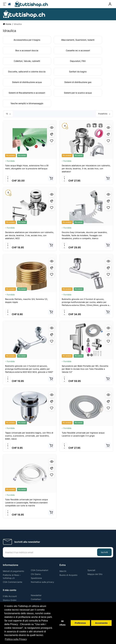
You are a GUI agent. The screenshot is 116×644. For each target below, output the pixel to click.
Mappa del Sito (95, 574)
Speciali (91, 570)
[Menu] (5, 4)
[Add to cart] (51, 178)
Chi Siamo (36, 574)
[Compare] (52, 134)
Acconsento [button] (101, 623)
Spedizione (36, 578)
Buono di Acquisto (68, 575)
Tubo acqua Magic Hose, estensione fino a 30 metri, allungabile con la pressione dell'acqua (27, 167)
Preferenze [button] (80, 623)
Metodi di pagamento (13, 571)
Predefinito (104, 114)
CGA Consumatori (39, 570)
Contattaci (36, 599)
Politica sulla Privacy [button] (16, 639)
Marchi (63, 571)
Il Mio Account (10, 596)
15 (8, 114)
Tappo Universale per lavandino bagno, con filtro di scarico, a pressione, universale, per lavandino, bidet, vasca (29, 436)
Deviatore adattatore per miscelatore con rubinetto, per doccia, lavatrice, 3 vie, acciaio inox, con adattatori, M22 (30, 235)
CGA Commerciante (13, 582)
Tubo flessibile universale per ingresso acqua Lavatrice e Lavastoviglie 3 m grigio (83, 434)
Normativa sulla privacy (42, 582)
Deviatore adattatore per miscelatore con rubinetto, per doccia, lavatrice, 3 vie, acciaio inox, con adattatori (86, 169)
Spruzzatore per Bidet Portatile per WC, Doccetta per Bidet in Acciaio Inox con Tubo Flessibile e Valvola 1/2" (85, 369)
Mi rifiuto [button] (62, 623)
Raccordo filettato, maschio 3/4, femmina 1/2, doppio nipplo (27, 301)
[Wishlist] (52, 141)
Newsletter (36, 595)
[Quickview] (52, 128)
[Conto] (110, 4)
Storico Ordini (10, 600)
